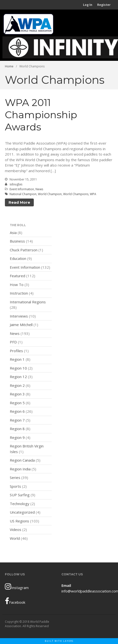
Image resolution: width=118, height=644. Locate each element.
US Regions (19, 522)
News (39, 189)
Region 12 (18, 378)
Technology (20, 505)
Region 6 (17, 413)
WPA (93, 194)
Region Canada (22, 462)
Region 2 (17, 387)
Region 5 (17, 404)
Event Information (22, 189)
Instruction (19, 295)
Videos (16, 531)
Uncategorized (22, 514)
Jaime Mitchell (21, 326)
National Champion (23, 194)
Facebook (15, 601)
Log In (88, 5)
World (15, 539)
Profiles (16, 352)
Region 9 (17, 439)
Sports (15, 487)
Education (18, 260)
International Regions (28, 303)
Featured (18, 277)
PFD (13, 343)
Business (17, 243)
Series (15, 479)
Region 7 (17, 421)
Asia (13, 234)
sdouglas (16, 184)
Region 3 (17, 395)
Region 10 (18, 369)
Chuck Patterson (24, 251)
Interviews (19, 317)
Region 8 (17, 430)
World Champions (76, 194)
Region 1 (17, 361)
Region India (20, 470)
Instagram (17, 586)
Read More (19, 202)
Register (104, 5)
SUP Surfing (20, 496)
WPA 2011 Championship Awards (41, 115)
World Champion (50, 194)
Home (9, 66)
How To (17, 286)
